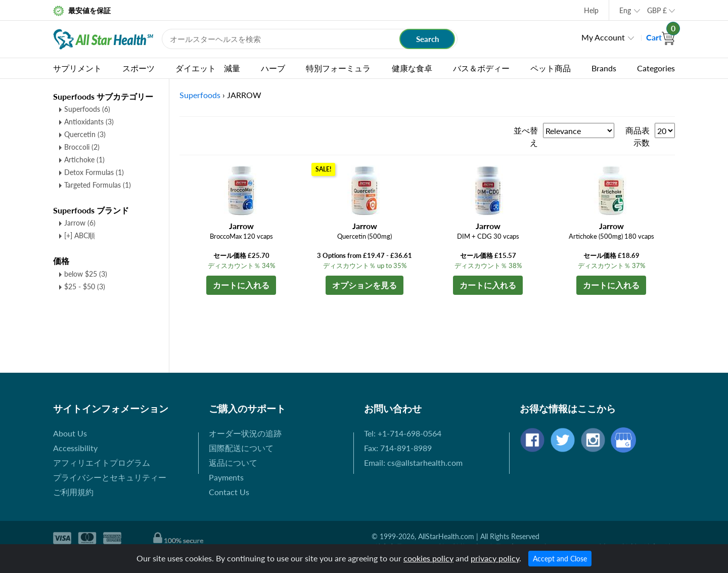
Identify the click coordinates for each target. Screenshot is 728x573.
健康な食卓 (412, 68)
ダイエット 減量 (208, 68)
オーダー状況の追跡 (245, 433)
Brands (604, 68)
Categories (656, 68)
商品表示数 (638, 136)
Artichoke (84, 160)
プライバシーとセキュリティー (110, 477)
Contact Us (229, 492)
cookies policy (428, 558)
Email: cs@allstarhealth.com (413, 462)
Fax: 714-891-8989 (398, 448)
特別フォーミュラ (338, 68)
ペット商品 (551, 68)
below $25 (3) (86, 274)
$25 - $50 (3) (85, 286)
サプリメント (77, 68)
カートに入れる (241, 285)
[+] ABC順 (80, 235)
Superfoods (87, 109)
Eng (625, 10)
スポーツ (139, 68)
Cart (661, 37)
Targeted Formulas (98, 185)
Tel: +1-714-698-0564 (403, 433)
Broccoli (82, 147)
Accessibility (75, 448)
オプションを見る (365, 285)
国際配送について (241, 448)
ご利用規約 (73, 492)
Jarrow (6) (80, 223)
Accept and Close (560, 559)
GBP (657, 10)
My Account (603, 37)
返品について (233, 462)
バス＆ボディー (481, 68)
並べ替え (526, 136)
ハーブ (273, 68)
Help (591, 10)
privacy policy (495, 558)
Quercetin (85, 134)
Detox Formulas (94, 172)
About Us (70, 433)
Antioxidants (89, 122)
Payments (226, 477)
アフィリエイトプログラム (102, 462)
